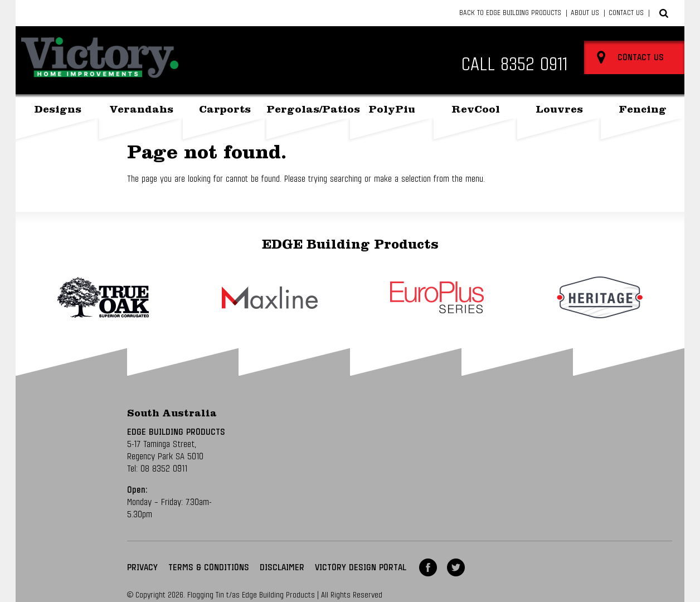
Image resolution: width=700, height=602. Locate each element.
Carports (225, 111)
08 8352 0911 (164, 469)
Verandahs (141, 111)
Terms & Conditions (209, 567)
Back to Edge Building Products (510, 13)
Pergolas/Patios (308, 111)
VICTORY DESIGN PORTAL (361, 567)
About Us (585, 13)
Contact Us (626, 13)
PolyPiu (392, 111)
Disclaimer (282, 567)
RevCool (476, 111)
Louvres (559, 111)
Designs (58, 111)
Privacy (142, 567)
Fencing (643, 111)
